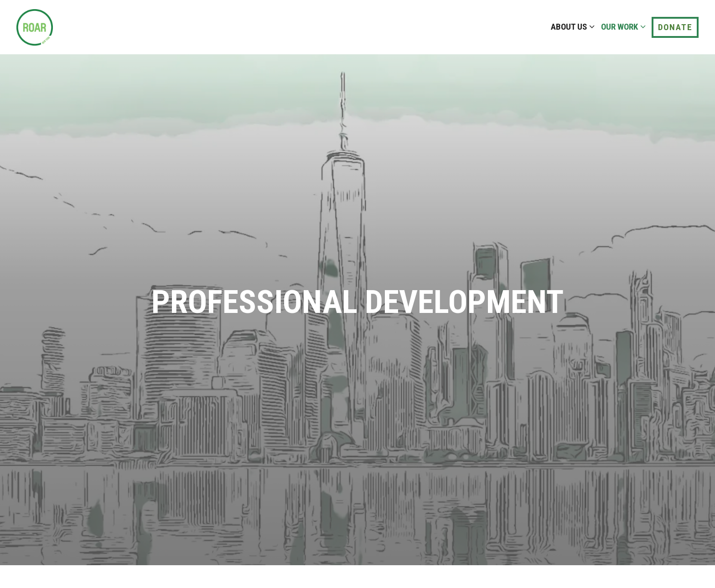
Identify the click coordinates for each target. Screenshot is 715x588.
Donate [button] (675, 27)
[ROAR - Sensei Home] (60, 27)
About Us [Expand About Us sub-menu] (571, 26)
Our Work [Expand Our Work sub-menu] (622, 26)
